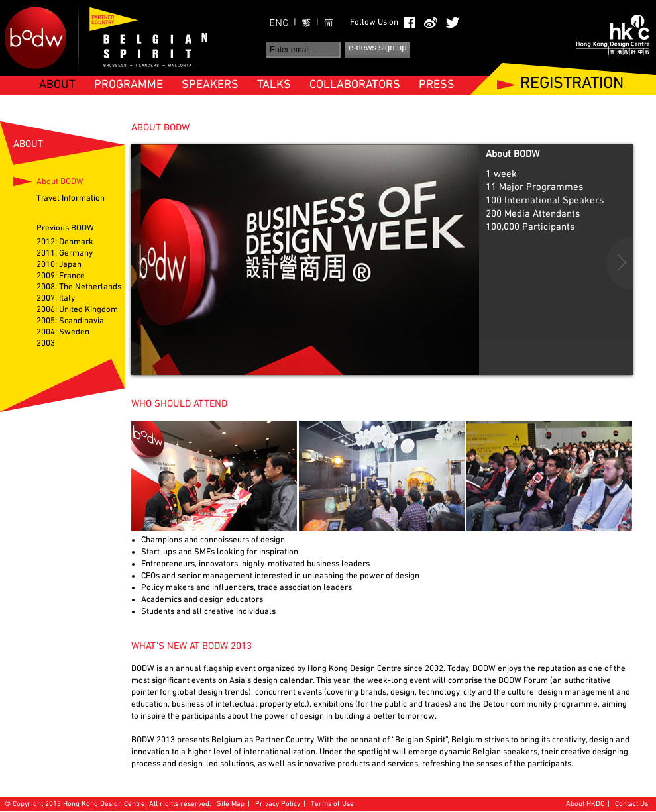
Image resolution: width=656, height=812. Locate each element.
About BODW (60, 182)
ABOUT (57, 85)
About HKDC (585, 804)
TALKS (274, 85)
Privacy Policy (278, 804)
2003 (46, 344)
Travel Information (71, 199)
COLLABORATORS (355, 85)
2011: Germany (65, 254)
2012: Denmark (65, 242)
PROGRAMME (129, 85)
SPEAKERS (210, 85)
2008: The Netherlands (79, 287)
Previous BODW (65, 228)
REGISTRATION (572, 84)
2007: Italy (56, 299)
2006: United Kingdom (77, 310)
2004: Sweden (63, 332)
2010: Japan (59, 265)
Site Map (231, 804)
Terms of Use (332, 804)
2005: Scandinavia (70, 321)
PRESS (437, 85)
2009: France (61, 276)
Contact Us (631, 804)
